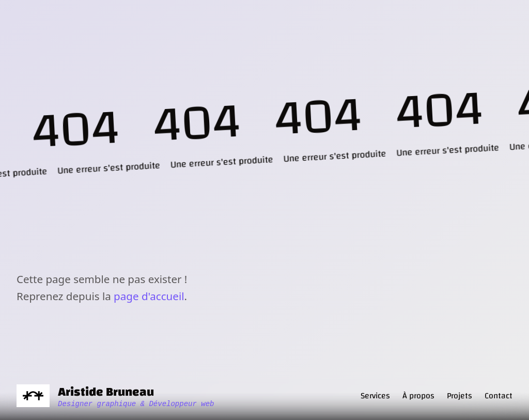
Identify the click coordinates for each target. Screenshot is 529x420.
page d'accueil (149, 296)
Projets (460, 396)
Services (375, 396)
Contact (499, 396)
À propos (418, 396)
